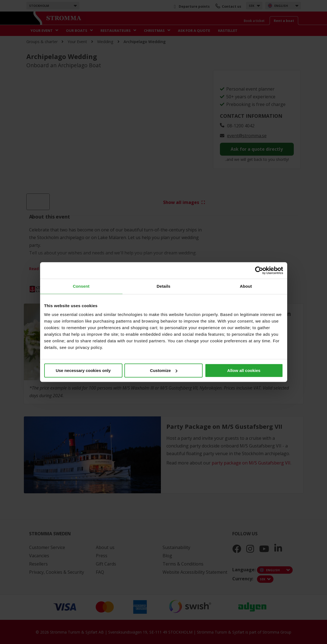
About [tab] (246, 286)
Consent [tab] (81, 286)
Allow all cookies (244, 370)
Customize (164, 370)
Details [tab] (164, 286)
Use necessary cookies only (83, 370)
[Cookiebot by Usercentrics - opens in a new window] (259, 270)
